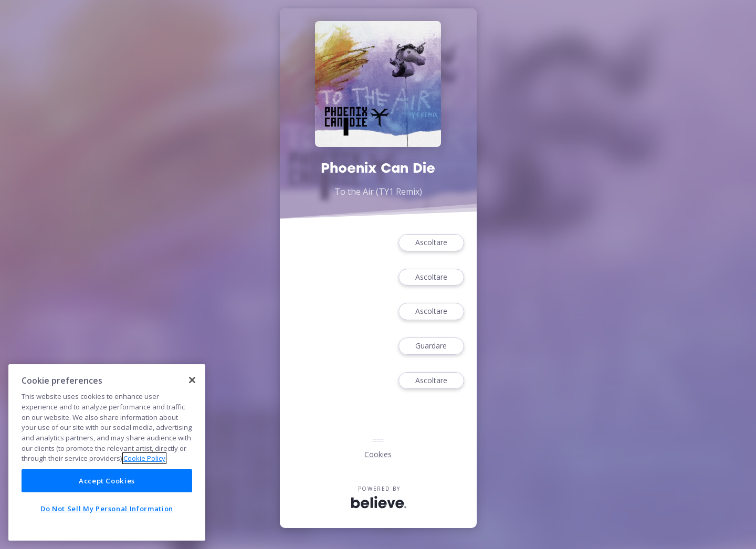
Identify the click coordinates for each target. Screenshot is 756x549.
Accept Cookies (107, 481)
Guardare (431, 346)
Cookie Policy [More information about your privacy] (144, 458)
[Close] (192, 380)
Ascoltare (431, 243)
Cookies (378, 454)
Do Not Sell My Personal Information (107, 509)
